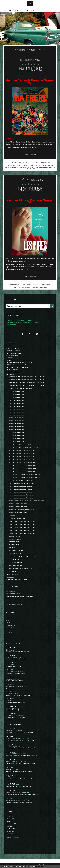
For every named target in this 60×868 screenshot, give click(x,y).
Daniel (8, 754)
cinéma (18, 166)
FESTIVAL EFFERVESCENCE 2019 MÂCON (21, 486)
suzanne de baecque (45, 167)
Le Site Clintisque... (11, 591)
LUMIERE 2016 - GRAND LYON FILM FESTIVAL (22, 525)
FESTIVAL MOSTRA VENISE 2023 (19, 507)
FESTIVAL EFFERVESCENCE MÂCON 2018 (21, 495)
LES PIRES (30, 189)
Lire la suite (30, 155)
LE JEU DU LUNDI (14, 560)
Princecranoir (10, 731)
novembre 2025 (11, 826)
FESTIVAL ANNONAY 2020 (17, 430)
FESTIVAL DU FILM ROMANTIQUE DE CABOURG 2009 (25, 477)
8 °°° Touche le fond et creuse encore (18, 367)
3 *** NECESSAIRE (13, 355)
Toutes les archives (13, 838)
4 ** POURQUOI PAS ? (14, 358)
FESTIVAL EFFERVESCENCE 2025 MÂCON (21, 492)
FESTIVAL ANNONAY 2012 (17, 406)
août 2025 (10, 834)
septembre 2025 (12, 831)
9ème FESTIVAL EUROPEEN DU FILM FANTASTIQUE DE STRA (27, 385)
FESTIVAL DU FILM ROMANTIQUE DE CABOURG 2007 (25, 474)
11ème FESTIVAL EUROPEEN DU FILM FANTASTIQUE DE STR (27, 379)
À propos (31, 10)
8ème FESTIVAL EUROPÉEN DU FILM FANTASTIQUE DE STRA (27, 382)
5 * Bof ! (10, 360)
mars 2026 (10, 816)
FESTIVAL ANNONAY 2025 (17, 442)
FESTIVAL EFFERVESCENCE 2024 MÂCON (21, 489)
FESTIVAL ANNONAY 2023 (17, 436)
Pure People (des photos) (13, 594)
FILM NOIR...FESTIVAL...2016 (17, 519)
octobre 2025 (11, 829)
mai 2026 (9, 811)
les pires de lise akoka (24, 287)
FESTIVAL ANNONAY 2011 (17, 403)
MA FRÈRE (30, 69)
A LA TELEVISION (14, 542)
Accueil (8, 10)
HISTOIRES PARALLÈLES (14, 657)
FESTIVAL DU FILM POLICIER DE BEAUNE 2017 (22, 471)
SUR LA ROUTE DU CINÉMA (15, 672)
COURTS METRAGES (13, 372)
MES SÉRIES (11, 577)
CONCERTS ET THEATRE (16, 551)
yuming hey (32, 168)
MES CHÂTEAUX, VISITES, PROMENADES (21, 569)
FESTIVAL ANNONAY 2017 (17, 421)
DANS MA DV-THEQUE (16, 554)
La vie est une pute (13, 575)
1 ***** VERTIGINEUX (14, 351)
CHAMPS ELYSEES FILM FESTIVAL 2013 (20, 388)
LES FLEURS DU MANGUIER (15, 715)
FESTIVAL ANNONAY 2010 (17, 400)
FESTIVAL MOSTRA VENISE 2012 (19, 504)
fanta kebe (50, 166)
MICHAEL (9, 701)
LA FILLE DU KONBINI (13, 708)
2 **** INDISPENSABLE (24, 163)
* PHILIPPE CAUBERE (13, 348)
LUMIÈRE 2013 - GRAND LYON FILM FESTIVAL (22, 531)
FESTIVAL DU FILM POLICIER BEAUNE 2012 (21, 451)
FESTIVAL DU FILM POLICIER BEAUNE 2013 (21, 454)
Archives (19, 10)
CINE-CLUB (12, 548)
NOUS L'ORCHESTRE (13, 679)
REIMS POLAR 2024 (15, 537)
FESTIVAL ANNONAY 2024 (17, 439)
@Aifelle (8, 746)
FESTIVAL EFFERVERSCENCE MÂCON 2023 (21, 483)
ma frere (13, 166)
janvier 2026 (10, 821)
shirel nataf (43, 166)
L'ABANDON (10, 665)
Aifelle (8, 769)
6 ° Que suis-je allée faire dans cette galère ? (20, 363)
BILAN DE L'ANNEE (14, 545)
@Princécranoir (10, 792)
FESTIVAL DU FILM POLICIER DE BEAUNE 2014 (22, 462)
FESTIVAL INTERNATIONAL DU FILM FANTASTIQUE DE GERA (27, 501)
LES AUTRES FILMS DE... (16, 563)
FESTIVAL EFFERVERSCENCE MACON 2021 (21, 480)
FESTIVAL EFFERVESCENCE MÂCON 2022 (21, 498)
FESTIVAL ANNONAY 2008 (17, 394)
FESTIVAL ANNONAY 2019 (17, 427)
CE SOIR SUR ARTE (12, 694)
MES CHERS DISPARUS (16, 566)
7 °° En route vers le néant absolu (17, 365)
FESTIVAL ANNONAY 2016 (17, 418)
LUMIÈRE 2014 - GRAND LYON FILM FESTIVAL (22, 534)
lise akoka (24, 166)
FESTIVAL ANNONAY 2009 (17, 397)
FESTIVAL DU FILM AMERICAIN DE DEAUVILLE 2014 (24, 448)
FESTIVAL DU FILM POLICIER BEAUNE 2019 (21, 459)
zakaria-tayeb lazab (11, 167)
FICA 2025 (12, 516)
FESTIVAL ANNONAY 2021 (17, 433)
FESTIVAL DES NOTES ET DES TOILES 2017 (22, 445)
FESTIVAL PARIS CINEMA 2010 (18, 513)
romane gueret (33, 166)
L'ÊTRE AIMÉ (10, 650)
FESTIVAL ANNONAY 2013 (17, 409)
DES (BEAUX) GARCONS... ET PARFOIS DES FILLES (23, 557)
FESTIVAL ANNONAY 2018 (17, 424)
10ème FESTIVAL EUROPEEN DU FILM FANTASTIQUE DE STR (27, 376)
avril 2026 (10, 814)
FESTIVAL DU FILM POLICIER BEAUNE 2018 (21, 457)
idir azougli (34, 167)
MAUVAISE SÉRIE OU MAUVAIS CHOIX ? (19, 686)
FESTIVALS (11, 374)
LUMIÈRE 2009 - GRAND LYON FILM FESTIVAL (22, 528)
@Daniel (8, 738)
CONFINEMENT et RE (13, 370)
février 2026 (10, 819)
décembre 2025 (11, 824)
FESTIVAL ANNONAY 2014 (17, 412)
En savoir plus (31, 866)
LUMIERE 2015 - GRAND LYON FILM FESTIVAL (22, 522)
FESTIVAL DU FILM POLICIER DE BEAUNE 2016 (22, 468)
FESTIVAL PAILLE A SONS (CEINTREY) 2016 (22, 510)
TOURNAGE (13, 571)
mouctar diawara (24, 167)
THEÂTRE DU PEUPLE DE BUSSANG (17, 579)
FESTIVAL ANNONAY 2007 (17, 391)
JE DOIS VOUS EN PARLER (15, 540)
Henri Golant (10, 628)
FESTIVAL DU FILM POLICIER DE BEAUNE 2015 (22, 465)
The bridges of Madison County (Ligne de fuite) (19, 596)
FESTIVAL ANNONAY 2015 (17, 415)
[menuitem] (8, 10)
